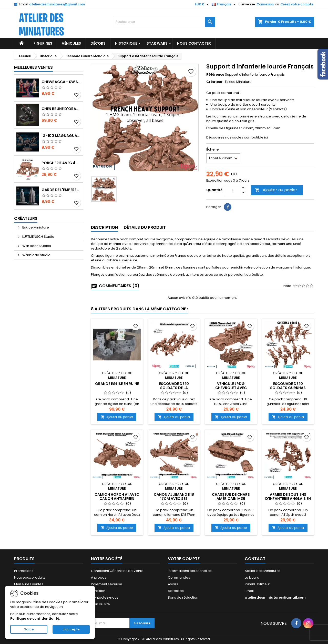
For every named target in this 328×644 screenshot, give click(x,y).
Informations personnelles (190, 571)
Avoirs (173, 584)
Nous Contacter (194, 43)
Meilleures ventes (29, 584)
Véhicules (71, 43)
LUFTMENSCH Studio (38, 237)
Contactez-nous (105, 597)
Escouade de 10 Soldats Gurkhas (288, 386)
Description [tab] (104, 227)
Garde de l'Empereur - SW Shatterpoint (61, 190)
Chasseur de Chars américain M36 (231, 497)
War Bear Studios (36, 246)
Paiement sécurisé (107, 584)
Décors (98, 43)
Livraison (98, 591)
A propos (99, 577)
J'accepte (71, 629)
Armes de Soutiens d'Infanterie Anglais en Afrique (288, 499)
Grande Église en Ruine (117, 384)
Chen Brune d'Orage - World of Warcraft (61, 109)
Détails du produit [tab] (145, 227)
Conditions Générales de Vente (117, 571)
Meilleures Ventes (33, 67)
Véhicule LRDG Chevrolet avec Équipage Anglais (231, 388)
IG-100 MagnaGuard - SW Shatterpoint (61, 136)
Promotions (24, 571)
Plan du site (100, 604)
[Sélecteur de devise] (202, 4)
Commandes (179, 577)
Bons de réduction (183, 597)
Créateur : (215, 82)
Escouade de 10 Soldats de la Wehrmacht (174, 388)
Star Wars (157, 43)
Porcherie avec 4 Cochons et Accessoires (61, 163)
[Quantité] (233, 190)
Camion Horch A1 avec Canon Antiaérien (117, 497)
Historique (126, 43)
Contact (255, 559)
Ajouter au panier (276, 190)
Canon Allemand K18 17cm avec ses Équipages (174, 499)
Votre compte (184, 559)
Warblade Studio (36, 255)
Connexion (265, 4)
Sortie (29, 629)
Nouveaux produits (30, 577)
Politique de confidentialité (35, 618)
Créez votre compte (297, 4)
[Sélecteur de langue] (224, 4)
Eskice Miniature (35, 227)
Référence (215, 75)
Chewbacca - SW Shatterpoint (61, 82)
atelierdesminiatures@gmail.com (57, 4)
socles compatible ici (250, 137)
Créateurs (26, 218)
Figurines (43, 43)
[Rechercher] (164, 22)
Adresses (176, 591)
